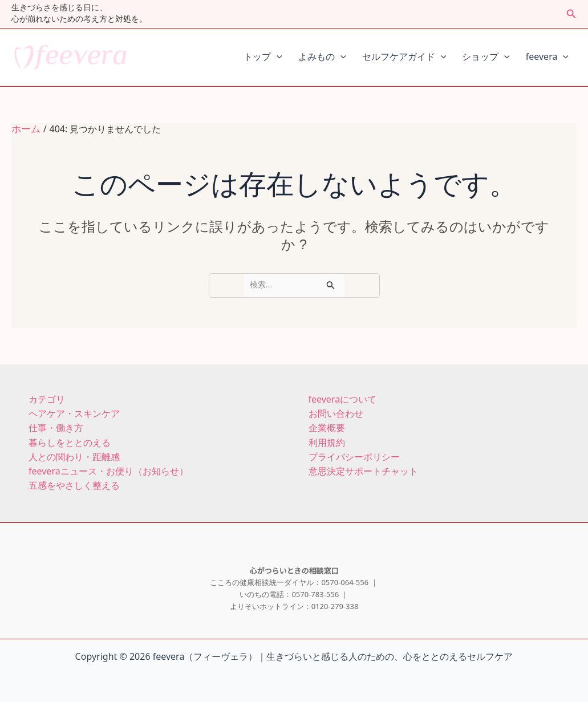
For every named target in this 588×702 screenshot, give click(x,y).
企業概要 (327, 426)
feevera (547, 58)
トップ (263, 58)
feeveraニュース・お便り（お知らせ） (108, 467)
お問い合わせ (336, 413)
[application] (277, 58)
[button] (571, 15)
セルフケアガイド (404, 58)
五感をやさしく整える (74, 481)
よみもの (322, 58)
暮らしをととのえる (70, 440)
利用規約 (327, 440)
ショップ (486, 58)
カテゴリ (47, 399)
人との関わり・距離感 (74, 454)
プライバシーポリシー (354, 454)
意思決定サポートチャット (363, 467)
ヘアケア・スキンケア (74, 413)
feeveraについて (343, 399)
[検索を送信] (331, 284)
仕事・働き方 (56, 426)
